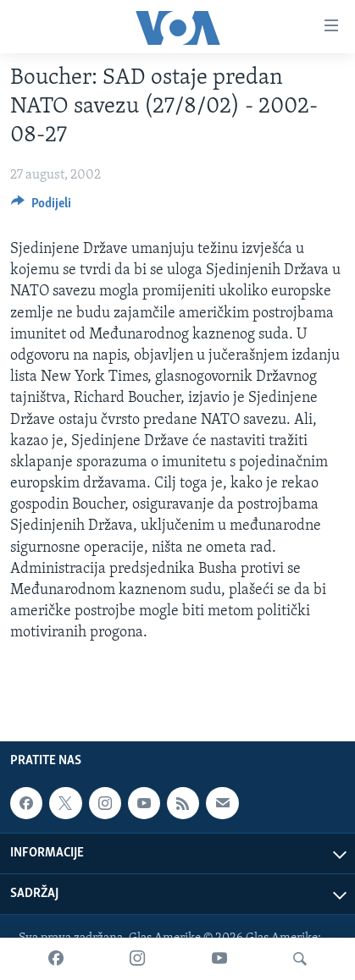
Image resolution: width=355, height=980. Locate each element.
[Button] (41, 207)
